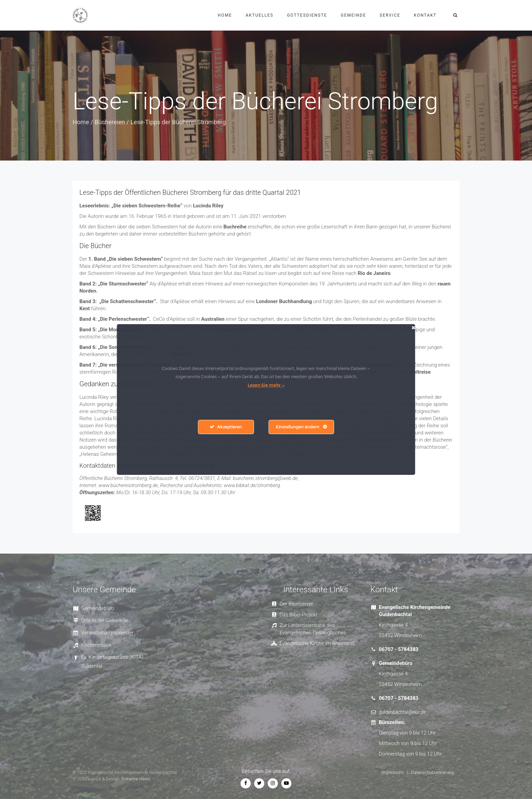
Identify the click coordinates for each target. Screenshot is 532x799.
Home (225, 15)
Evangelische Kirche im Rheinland (317, 643)
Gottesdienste (307, 15)
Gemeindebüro (98, 608)
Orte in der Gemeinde (105, 620)
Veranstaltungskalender (107, 633)
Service (390, 15)
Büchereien (110, 122)
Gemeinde (353, 15)
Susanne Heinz (136, 779)
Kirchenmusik (96, 645)
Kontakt (425, 15)
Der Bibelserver (296, 604)
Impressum (392, 772)
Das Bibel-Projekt (298, 615)
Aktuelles (260, 15)
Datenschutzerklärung (432, 772)
